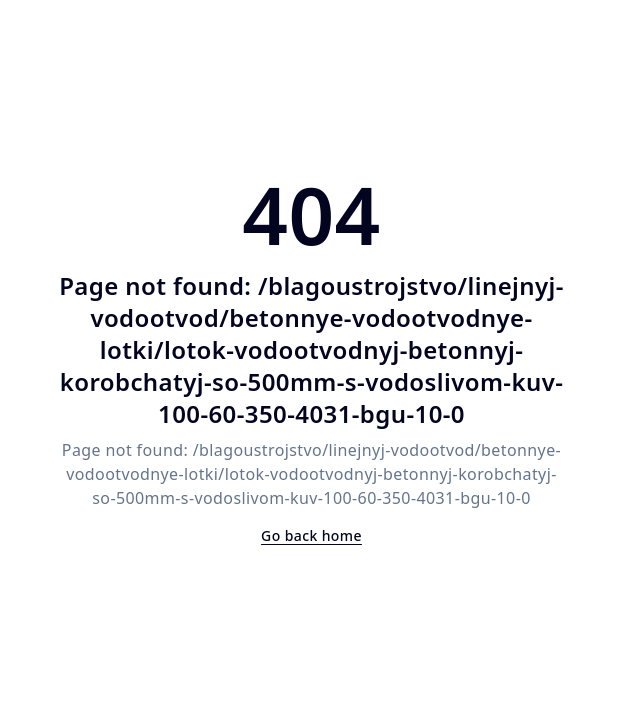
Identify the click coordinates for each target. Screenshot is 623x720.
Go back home (311, 535)
